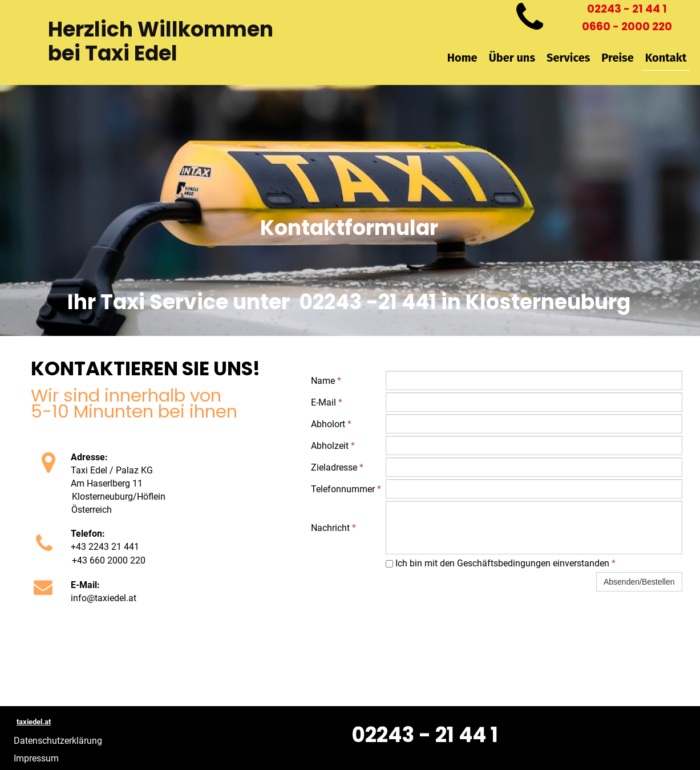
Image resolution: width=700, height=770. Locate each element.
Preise (617, 58)
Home (462, 58)
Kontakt (666, 58)
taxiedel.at (34, 722)
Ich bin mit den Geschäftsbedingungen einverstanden (501, 563)
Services (568, 58)
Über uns (512, 58)
